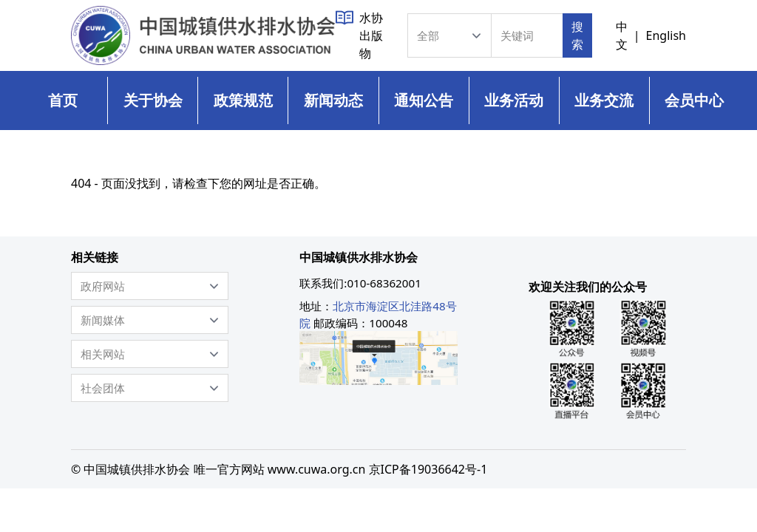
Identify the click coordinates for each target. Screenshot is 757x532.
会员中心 (694, 100)
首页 (63, 100)
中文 (622, 35)
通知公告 (424, 100)
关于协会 (153, 100)
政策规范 (243, 100)
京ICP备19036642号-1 (428, 469)
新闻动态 (333, 100)
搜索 (577, 35)
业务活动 (514, 100)
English (666, 35)
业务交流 (604, 100)
